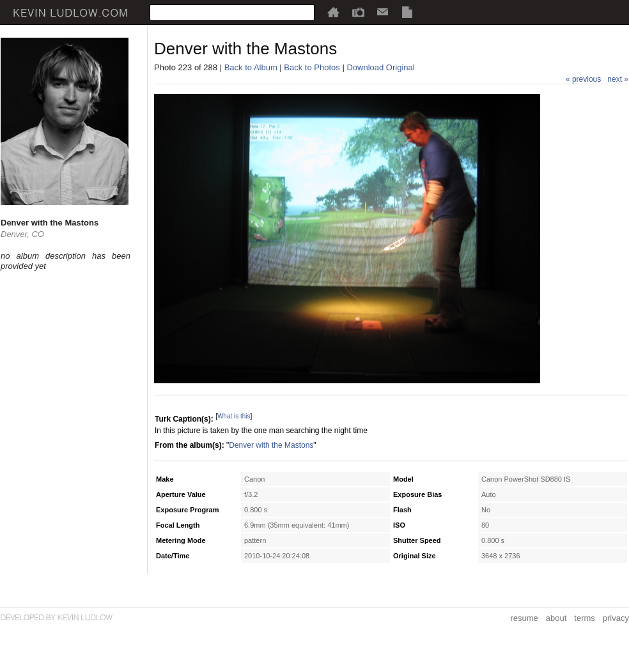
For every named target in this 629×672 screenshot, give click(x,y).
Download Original (380, 67)
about (556, 618)
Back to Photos (312, 67)
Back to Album (251, 67)
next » (618, 79)
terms (585, 618)
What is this (234, 416)
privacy (616, 618)
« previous (583, 79)
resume (524, 618)
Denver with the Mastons (271, 445)
